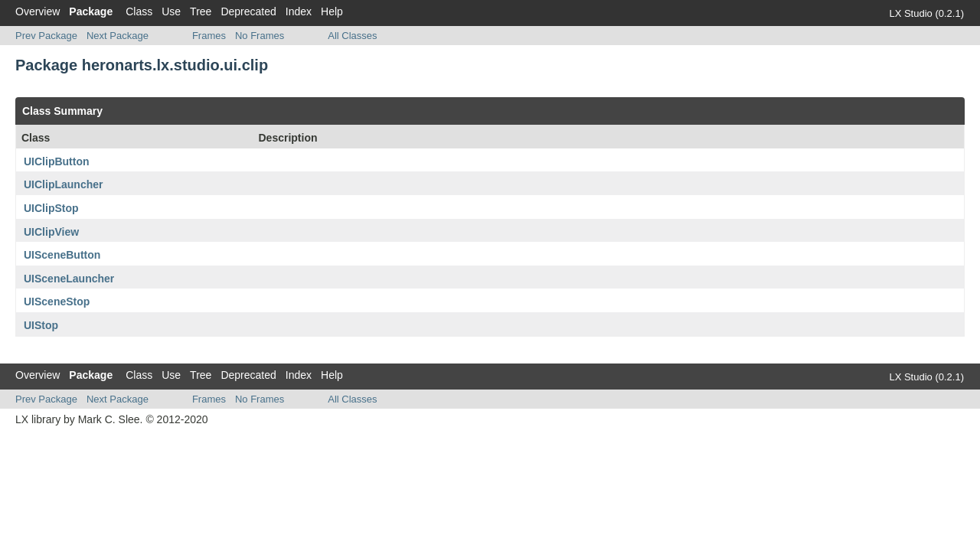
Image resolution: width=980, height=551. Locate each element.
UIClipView (51, 232)
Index (299, 11)
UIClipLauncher (63, 184)
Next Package (118, 36)
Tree (201, 11)
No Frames (260, 36)
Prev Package (46, 36)
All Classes (352, 36)
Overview (38, 11)
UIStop (41, 325)
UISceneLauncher (69, 279)
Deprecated (248, 11)
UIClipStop (51, 208)
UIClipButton (57, 161)
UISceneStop (57, 302)
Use (171, 11)
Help (332, 11)
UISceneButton (62, 255)
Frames (209, 36)
